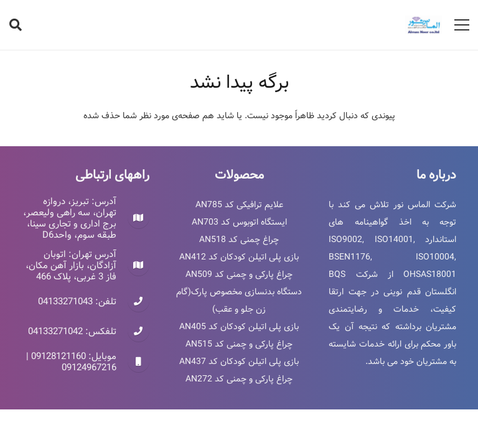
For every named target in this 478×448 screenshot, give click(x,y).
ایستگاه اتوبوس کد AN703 (239, 222)
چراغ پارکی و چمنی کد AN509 (239, 274)
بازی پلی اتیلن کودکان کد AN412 (239, 257)
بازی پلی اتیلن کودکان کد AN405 (239, 327)
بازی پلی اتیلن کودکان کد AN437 (239, 362)
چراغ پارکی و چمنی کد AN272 (239, 379)
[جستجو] (16, 25)
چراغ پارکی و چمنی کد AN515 (239, 344)
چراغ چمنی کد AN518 (239, 240)
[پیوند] (424, 25)
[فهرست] (462, 25)
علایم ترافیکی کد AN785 (239, 205)
